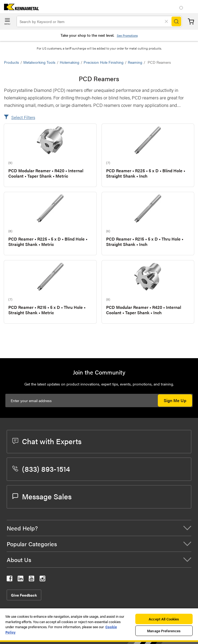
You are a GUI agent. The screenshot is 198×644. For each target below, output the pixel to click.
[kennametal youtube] (31, 580)
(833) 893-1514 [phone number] (41, 469)
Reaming (135, 62)
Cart (191, 22)
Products (12, 62)
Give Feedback (24, 595)
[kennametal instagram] (42, 580)
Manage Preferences (164, 631)
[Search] (176, 21)
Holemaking (70, 62)
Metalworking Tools (39, 62)
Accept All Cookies (164, 619)
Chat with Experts (47, 441)
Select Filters (23, 117)
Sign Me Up (175, 400)
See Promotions (127, 35)
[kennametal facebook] (10, 580)
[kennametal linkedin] (20, 580)
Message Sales (42, 496)
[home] (19, 8)
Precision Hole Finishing (104, 62)
